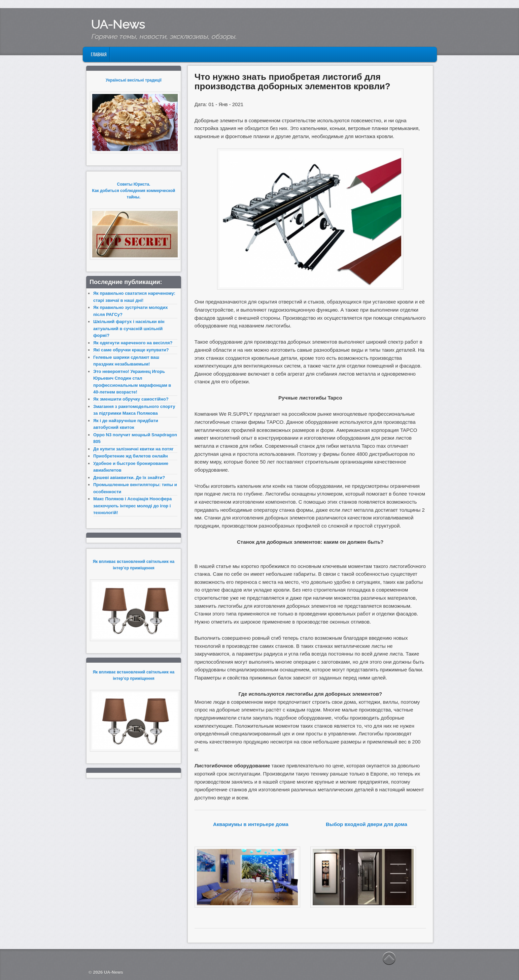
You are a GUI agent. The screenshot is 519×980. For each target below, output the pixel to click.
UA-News (118, 24)
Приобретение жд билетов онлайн (131, 456)
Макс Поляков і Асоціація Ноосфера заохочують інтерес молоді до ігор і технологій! (132, 506)
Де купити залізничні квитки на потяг (133, 449)
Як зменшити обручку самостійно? (131, 399)
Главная (99, 54)
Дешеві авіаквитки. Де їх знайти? (129, 478)
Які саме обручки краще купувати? (131, 350)
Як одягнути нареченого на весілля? (133, 343)
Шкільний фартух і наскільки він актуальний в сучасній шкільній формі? (129, 328)
